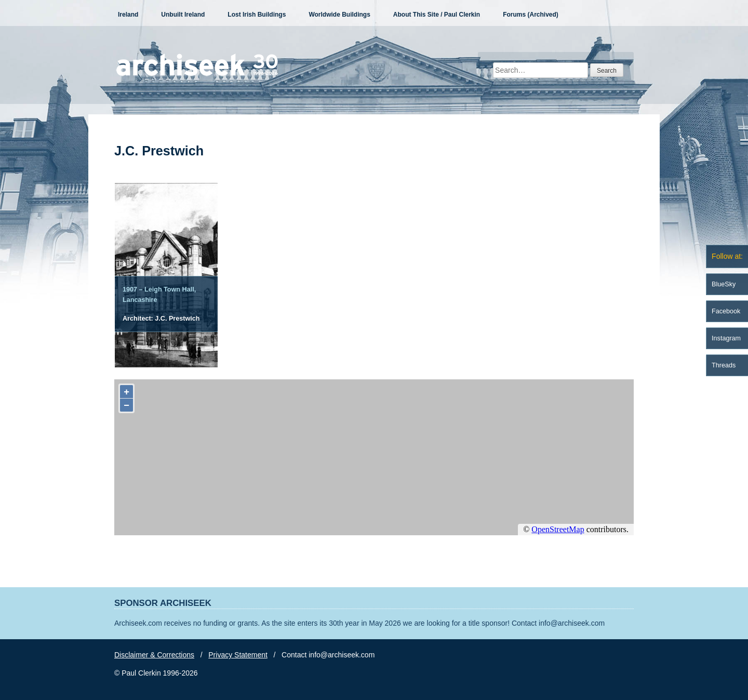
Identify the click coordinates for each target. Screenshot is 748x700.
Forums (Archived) (531, 15)
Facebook (726, 311)
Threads (724, 365)
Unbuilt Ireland (183, 15)
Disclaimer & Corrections (154, 655)
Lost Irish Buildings (257, 15)
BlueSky (724, 284)
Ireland (128, 15)
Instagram (726, 338)
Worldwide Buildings (339, 15)
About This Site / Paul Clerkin (437, 15)
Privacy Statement (238, 655)
